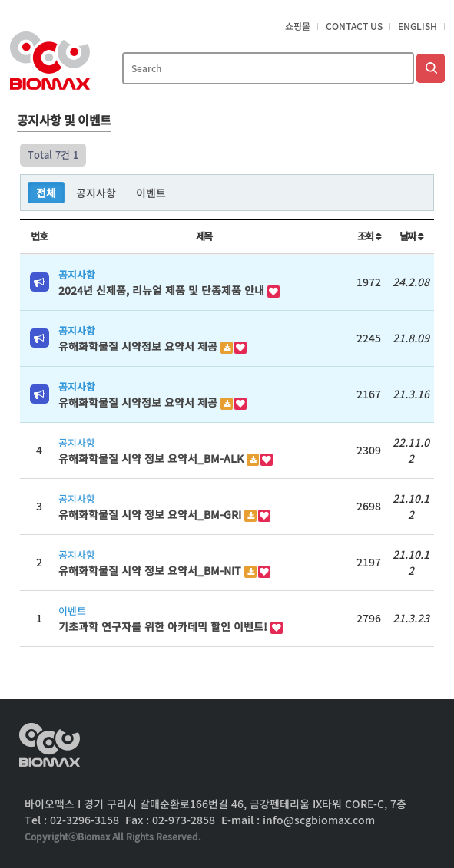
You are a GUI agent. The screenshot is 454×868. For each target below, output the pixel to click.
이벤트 (151, 193)
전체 (46, 193)
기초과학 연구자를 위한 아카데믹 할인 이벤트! (164, 626)
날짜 (411, 236)
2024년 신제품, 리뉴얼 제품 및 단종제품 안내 (163, 290)
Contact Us (354, 26)
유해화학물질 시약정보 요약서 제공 (139, 346)
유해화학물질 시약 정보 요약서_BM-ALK (152, 458)
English (418, 26)
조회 (369, 236)
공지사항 (96, 193)
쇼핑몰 (298, 26)
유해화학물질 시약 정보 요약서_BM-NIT (151, 570)
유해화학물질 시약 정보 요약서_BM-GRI (151, 514)
